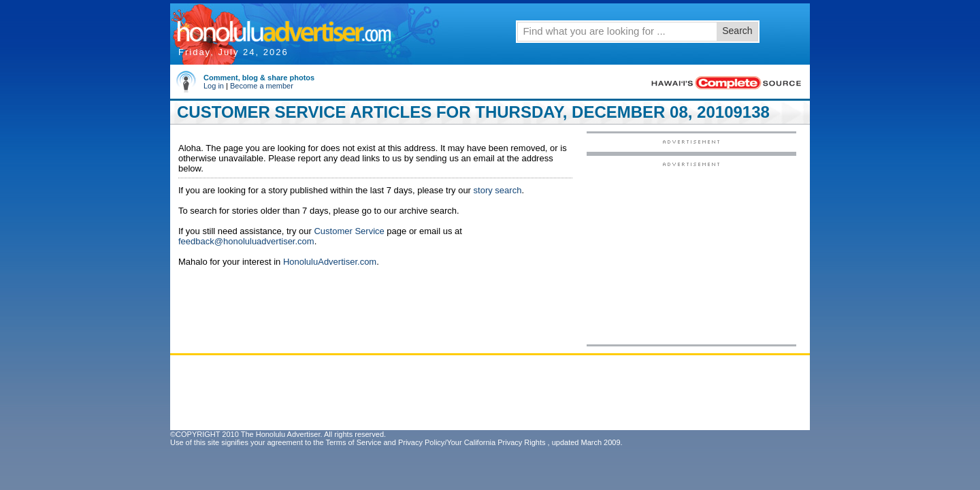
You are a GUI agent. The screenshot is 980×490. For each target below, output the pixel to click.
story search (498, 190)
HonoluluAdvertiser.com (330, 262)
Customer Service (349, 231)
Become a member (262, 86)
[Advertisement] (691, 252)
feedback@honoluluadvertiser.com (246, 241)
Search (737, 31)
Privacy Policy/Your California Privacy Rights (472, 442)
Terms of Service (353, 442)
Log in (214, 86)
